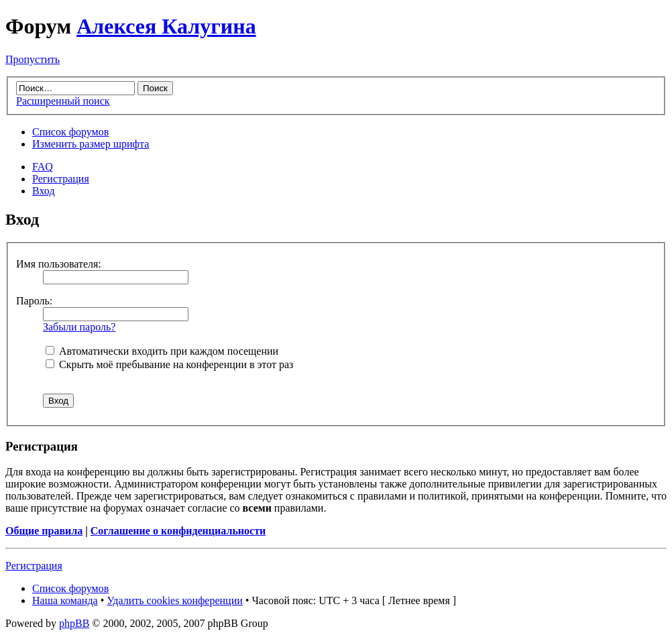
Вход (44, 191)
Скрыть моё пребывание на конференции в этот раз (169, 364)
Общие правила (44, 531)
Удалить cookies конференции (175, 600)
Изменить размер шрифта (91, 144)
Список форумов (70, 132)
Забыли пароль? (79, 327)
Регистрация (61, 179)
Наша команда (65, 600)
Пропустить (33, 59)
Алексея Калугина (166, 26)
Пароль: (34, 301)
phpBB (74, 623)
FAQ (43, 167)
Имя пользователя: (59, 264)
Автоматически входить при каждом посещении (162, 351)
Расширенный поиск (63, 101)
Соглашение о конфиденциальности (178, 531)
